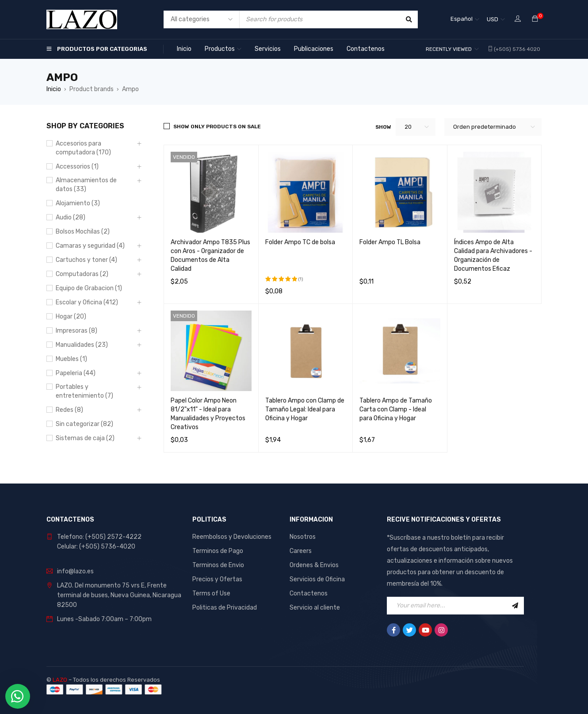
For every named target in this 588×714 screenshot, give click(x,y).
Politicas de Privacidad (225, 608)
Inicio (54, 89)
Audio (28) (71, 217)
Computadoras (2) (82, 274)
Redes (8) (69, 410)
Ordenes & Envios (314, 565)
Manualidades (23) (82, 345)
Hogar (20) (71, 317)
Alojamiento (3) (78, 203)
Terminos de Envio (218, 565)
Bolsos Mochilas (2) (83, 232)
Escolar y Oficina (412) (87, 302)
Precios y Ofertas (217, 579)
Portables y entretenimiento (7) (84, 391)
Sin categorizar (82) (84, 424)
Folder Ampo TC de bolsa (300, 242)
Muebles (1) (71, 359)
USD (493, 19)
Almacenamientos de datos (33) (86, 185)
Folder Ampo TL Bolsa (390, 242)
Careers (301, 551)
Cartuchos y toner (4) (86, 260)
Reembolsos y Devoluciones (232, 537)
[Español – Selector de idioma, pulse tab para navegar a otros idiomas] (465, 19)
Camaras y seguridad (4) (90, 246)
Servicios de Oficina (317, 579)
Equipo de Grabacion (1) (89, 288)
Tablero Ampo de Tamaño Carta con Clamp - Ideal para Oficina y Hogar (396, 409)
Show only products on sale (217, 127)
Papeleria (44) (76, 373)
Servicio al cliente (315, 608)
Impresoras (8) (76, 331)
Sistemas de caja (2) (85, 438)
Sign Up (515, 606)
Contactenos (309, 593)
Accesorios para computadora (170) (83, 148)
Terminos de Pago (218, 551)
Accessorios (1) (77, 167)
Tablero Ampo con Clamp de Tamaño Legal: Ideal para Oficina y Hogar (305, 409)
